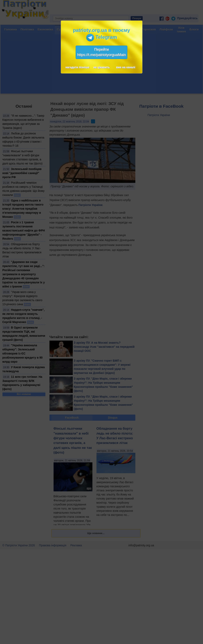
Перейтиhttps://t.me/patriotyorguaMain (101, 52)
